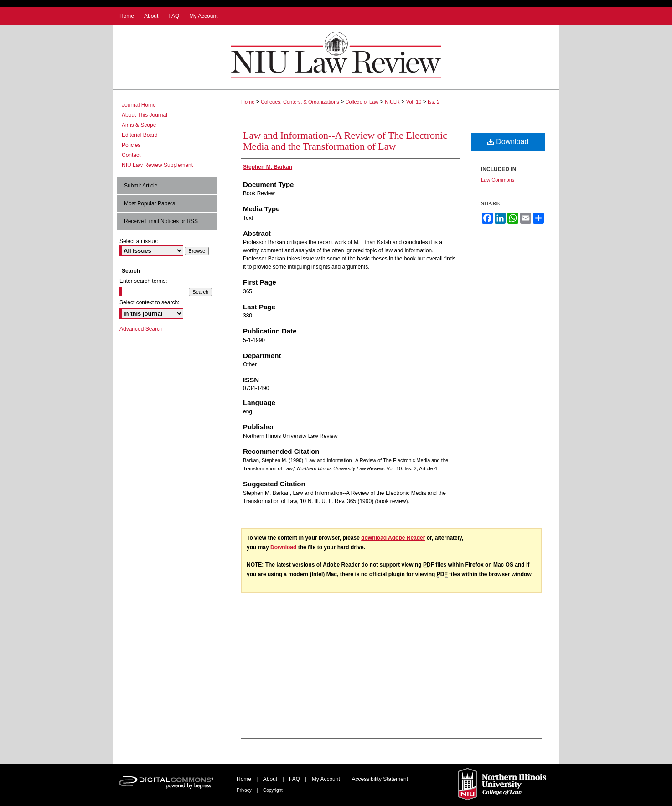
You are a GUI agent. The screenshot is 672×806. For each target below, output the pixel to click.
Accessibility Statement (380, 779)
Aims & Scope (139, 125)
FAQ (295, 779)
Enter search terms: (143, 281)
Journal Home (139, 105)
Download (508, 142)
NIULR (392, 102)
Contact (131, 155)
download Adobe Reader (393, 538)
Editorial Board (140, 135)
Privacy (245, 790)
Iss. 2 (434, 102)
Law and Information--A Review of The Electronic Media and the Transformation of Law (345, 141)
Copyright (273, 790)
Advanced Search (141, 329)
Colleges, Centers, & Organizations (300, 102)
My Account (327, 779)
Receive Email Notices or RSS (161, 221)
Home (248, 102)
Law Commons (498, 180)
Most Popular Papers (150, 203)
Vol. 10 (414, 102)
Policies (131, 145)
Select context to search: (149, 302)
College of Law (362, 102)
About (271, 779)
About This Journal (145, 115)
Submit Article (141, 186)
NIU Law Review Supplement (157, 165)
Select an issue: (139, 241)
